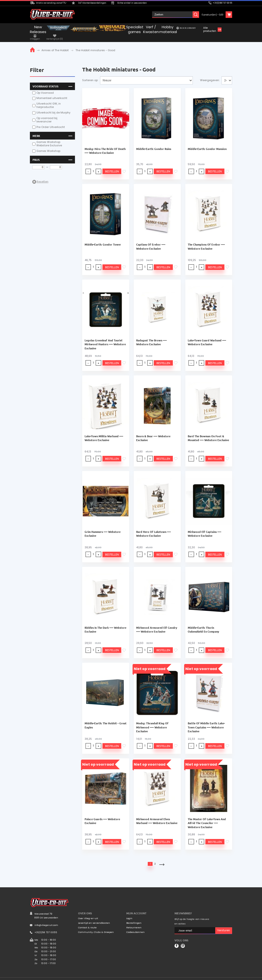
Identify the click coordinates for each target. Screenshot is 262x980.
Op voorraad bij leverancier (47, 114)
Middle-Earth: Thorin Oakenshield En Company (203, 624)
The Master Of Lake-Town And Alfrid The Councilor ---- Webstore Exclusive (207, 817)
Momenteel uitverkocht (52, 92)
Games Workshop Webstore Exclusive (49, 138)
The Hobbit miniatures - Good (95, 45)
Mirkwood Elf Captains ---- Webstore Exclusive (205, 528)
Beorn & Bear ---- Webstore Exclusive (153, 432)
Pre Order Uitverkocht (51, 121)
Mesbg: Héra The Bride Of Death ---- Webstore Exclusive (105, 145)
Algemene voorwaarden (196, 976)
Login (129, 913)
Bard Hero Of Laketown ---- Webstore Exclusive (154, 528)
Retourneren (134, 922)
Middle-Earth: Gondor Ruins (154, 143)
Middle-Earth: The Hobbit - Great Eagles (106, 719)
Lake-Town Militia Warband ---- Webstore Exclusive (104, 432)
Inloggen (165, 15)
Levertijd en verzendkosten (94, 917)
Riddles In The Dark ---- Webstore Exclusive (105, 624)
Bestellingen (134, 917)
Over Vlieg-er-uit (88, 913)
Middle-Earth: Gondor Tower (103, 239)
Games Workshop (48, 145)
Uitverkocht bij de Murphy (53, 107)
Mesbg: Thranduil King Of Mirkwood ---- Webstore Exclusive (152, 721)
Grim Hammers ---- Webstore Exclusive (103, 528)
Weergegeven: (210, 74)
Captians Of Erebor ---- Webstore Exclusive (151, 240)
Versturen (224, 925)
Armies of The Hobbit (55, 45)
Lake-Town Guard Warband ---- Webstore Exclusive (207, 336)
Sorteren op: (90, 74)
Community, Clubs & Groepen (96, 926)
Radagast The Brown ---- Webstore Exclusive (151, 336)
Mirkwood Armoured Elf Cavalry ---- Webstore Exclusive (157, 624)
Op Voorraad (45, 87)
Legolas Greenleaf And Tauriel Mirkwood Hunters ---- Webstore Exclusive (105, 338)
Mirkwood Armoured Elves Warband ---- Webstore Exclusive (157, 815)
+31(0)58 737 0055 (46, 927)
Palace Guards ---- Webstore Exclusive (102, 815)
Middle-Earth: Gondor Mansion (207, 143)
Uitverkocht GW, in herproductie (49, 100)
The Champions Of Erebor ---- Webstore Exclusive (206, 240)
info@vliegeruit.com (46, 919)
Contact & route (87, 922)
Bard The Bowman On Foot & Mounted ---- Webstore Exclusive (208, 432)
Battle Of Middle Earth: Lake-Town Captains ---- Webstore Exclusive (206, 721)
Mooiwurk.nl (61, 976)
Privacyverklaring (222, 976)
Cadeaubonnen (135, 926)
